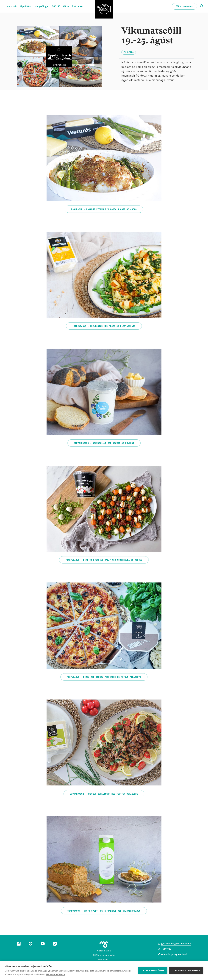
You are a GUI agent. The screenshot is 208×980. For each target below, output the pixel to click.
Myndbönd (26, 7)
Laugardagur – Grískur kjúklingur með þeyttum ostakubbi (104, 794)
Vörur (66, 7)
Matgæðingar (42, 7)
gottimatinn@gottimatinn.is (175, 944)
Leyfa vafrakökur (153, 971)
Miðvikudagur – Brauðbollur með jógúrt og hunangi (104, 443)
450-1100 (165, 949)
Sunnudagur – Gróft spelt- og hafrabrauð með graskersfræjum (104, 911)
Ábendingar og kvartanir (174, 954)
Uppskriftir (11, 7)
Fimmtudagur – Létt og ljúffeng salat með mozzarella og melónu (104, 560)
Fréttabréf (78, 7)
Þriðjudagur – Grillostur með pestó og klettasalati (104, 326)
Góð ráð (56, 7)
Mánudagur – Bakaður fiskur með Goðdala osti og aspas (104, 209)
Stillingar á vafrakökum (186, 970)
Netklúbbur (184, 6)
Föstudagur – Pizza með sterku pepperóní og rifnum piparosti (104, 677)
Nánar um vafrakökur (56, 974)
